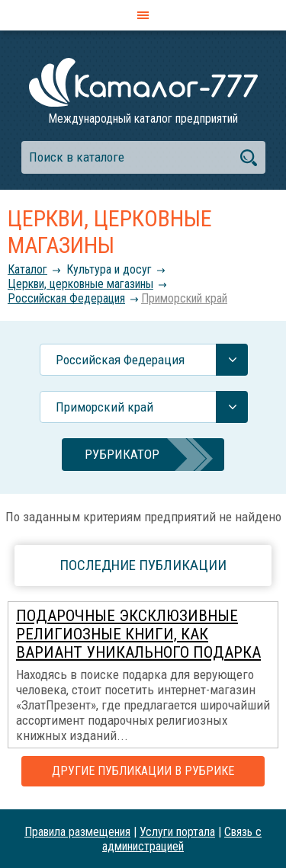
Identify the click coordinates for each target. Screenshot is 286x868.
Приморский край (184, 298)
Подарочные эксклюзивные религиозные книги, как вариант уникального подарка (138, 634)
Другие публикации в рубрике (143, 771)
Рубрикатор (122, 454)
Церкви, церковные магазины (80, 284)
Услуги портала (177, 832)
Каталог (27, 269)
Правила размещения (77, 832)
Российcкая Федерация (66, 298)
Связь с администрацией (182, 839)
